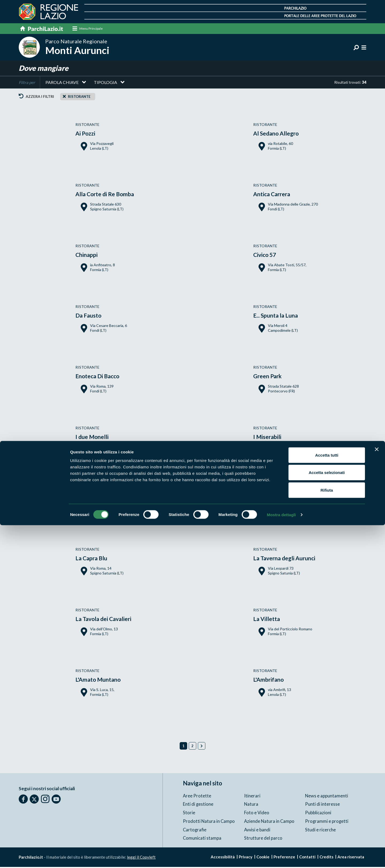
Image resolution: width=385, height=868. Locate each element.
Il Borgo (87, 499)
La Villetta (268, 620)
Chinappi (88, 256)
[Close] (64, 98)
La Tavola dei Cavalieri (107, 620)
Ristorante (79, 98)
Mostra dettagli (281, 857)
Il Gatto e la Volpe (279, 499)
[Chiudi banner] (377, 792)
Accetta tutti (327, 798)
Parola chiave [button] (62, 84)
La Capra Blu (94, 559)
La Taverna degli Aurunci (289, 559)
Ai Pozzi (87, 135)
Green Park (269, 377)
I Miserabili (269, 438)
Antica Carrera (274, 195)
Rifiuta (327, 833)
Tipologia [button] (105, 84)
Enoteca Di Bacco (101, 377)
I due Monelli (94, 438)
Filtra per (27, 84)
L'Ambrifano (271, 681)
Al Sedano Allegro (279, 135)
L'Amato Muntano (101, 681)
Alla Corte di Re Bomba (109, 195)
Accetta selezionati (327, 815)
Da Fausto (90, 317)
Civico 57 (267, 256)
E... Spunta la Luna (279, 317)
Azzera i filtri (36, 98)
